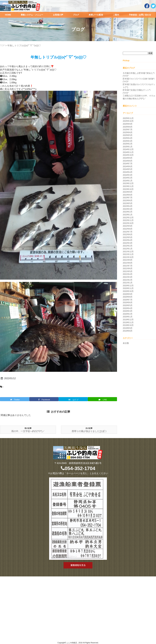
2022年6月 (128, 234)
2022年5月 (128, 237)
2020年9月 (128, 294)
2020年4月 (128, 308)
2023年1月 (128, 215)
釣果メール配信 (96, 15)
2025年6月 (128, 132)
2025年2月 (128, 144)
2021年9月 (128, 260)
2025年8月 (128, 127)
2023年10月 (128, 189)
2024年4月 (128, 172)
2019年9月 (128, 328)
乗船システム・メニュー (32, 15)
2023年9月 (128, 192)
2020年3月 (128, 311)
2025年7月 (128, 130)
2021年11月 (128, 254)
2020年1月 (128, 317)
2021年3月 (128, 277)
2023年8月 (128, 195)
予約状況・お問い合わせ (140, 15)
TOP (2, 46)
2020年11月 (128, 288)
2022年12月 (128, 218)
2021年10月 (128, 257)
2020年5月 (128, 305)
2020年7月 (128, 300)
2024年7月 (128, 164)
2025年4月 (128, 138)
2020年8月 (128, 297)
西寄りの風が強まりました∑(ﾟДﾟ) (89, 431)
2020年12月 (128, 286)
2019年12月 (128, 320)
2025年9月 (128, 124)
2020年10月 (128, 291)
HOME (8, 15)
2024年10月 (128, 155)
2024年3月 (128, 175)
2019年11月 (128, 322)
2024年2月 (128, 178)
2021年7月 (128, 266)
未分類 (126, 343)
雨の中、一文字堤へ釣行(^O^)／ (28, 431)
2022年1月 (128, 249)
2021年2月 (128, 280)
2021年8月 (128, 263)
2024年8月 (128, 161)
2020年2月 (128, 314)
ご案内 (116, 15)
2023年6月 (128, 200)
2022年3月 (128, 243)
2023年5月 (128, 203)
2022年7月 (128, 232)
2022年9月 (128, 226)
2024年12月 (128, 149)
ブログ (76, 15)
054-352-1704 (78, 468)
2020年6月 (128, 302)
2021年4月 (128, 274)
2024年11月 (128, 152)
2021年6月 (128, 268)
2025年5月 (128, 135)
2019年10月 (128, 325)
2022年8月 (128, 229)
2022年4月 (128, 240)
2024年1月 (128, 181)
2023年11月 (128, 186)
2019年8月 (128, 331)
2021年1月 (128, 283)
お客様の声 (58, 15)
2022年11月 (128, 220)
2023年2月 (128, 212)
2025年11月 (128, 118)
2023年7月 (128, 198)
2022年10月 (128, 223)
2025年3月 (128, 141)
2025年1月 (128, 147)
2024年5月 (128, 169)
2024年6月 (128, 166)
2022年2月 (128, 246)
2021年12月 (128, 252)
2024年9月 (128, 158)
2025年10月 (128, 121)
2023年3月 (128, 209)
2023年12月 (128, 183)
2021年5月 (128, 271)
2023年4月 (128, 206)
